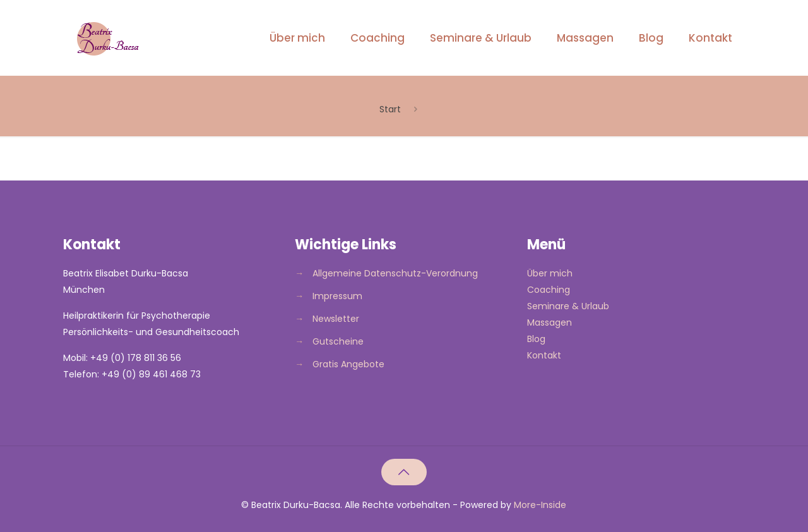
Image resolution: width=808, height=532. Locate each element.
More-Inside (540, 505)
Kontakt (544, 355)
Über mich (550, 273)
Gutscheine (338, 341)
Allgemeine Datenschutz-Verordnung (395, 273)
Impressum (337, 296)
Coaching (549, 290)
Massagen (550, 322)
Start (390, 109)
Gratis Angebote (348, 364)
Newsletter (336, 319)
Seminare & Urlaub (568, 306)
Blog (536, 339)
